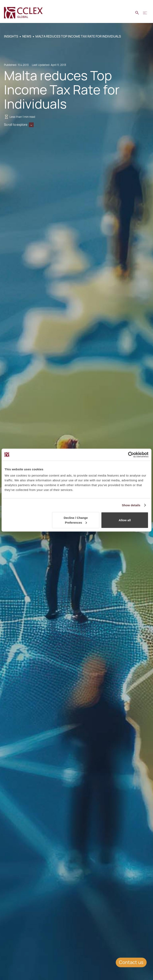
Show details (131, 505)
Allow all (125, 520)
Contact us (131, 962)
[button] (145, 13)
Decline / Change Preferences (76, 520)
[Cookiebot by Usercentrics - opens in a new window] (131, 455)
